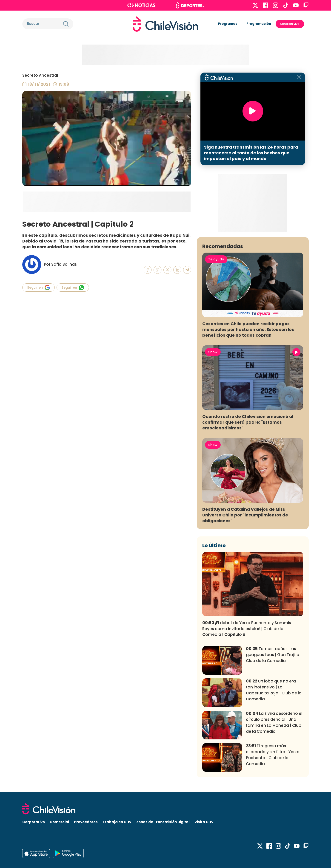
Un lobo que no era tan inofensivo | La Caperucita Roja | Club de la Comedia (274, 690)
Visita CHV (204, 822)
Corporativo (34, 822)
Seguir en (39, 287)
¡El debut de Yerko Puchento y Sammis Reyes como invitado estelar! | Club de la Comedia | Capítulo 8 (247, 629)
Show (213, 352)
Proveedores (86, 822)
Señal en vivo (290, 24)
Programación (259, 24)
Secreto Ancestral (40, 75)
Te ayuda (216, 259)
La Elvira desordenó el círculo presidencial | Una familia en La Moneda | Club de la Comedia (274, 722)
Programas (228, 24)
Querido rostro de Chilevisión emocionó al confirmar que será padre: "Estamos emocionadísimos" (248, 422)
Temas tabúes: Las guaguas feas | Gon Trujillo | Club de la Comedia (274, 655)
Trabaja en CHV (117, 822)
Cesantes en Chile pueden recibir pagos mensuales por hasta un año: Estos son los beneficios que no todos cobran (248, 329)
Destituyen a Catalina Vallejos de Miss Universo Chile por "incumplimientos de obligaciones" (245, 515)
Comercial (59, 822)
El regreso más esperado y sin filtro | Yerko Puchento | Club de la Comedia (273, 755)
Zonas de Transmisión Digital (163, 822)
